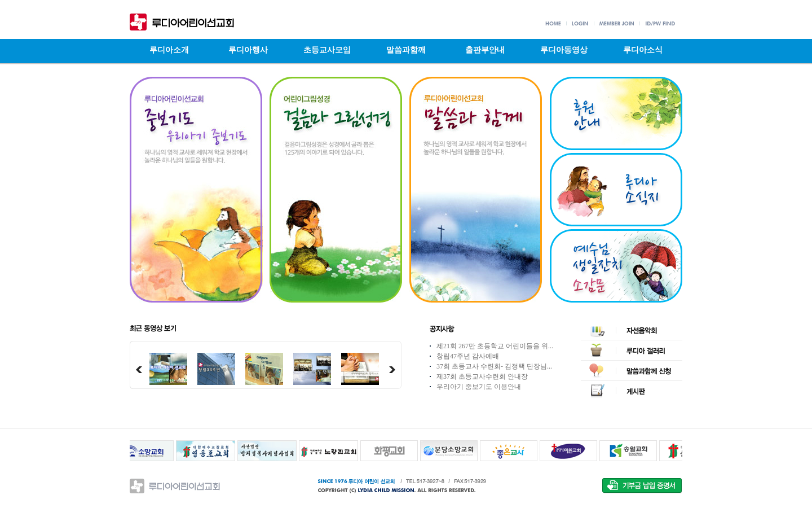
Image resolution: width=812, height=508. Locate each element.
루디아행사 (248, 50)
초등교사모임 (327, 50)
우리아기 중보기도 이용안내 (479, 387)
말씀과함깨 (406, 50)
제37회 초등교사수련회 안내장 (482, 376)
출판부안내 (485, 50)
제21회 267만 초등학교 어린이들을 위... (495, 346)
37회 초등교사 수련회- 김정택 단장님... (494, 366)
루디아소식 (643, 50)
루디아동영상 (564, 50)
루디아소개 (169, 50)
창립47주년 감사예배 (468, 356)
